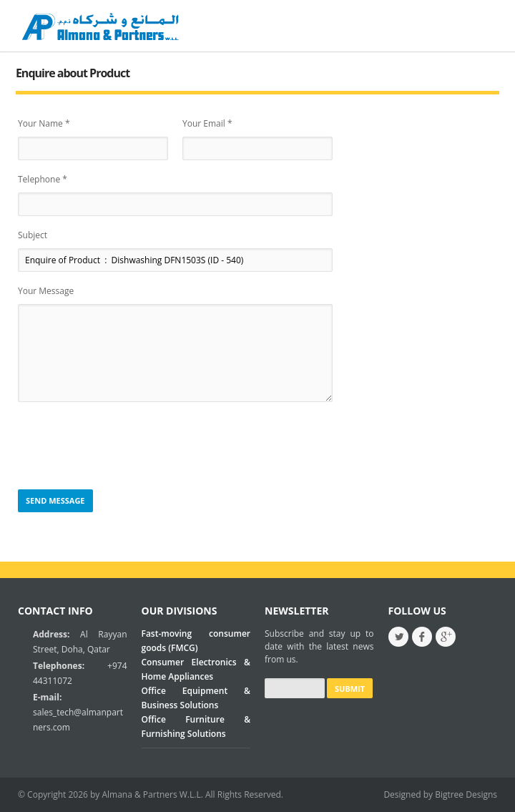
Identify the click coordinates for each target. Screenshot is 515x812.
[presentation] (127, 446)
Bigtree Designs (466, 794)
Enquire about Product (73, 73)
